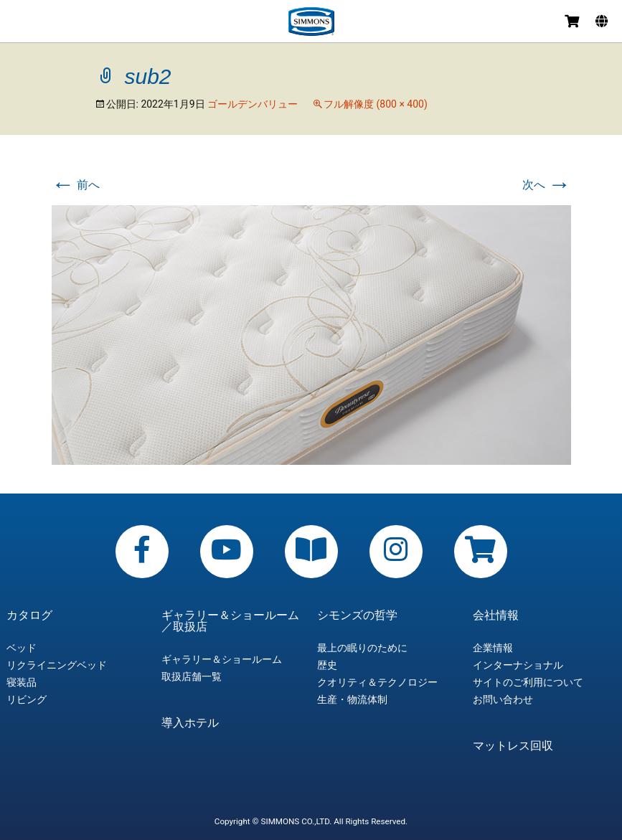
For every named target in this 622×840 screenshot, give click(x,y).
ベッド (22, 648)
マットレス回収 (513, 746)
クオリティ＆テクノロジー (377, 682)
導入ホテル (190, 723)
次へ (547, 185)
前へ (76, 185)
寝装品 (22, 682)
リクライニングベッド (57, 665)
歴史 (327, 665)
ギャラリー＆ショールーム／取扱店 (230, 621)
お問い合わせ (503, 699)
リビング (27, 699)
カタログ (29, 615)
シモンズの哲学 (357, 615)
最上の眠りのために (362, 648)
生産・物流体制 (352, 699)
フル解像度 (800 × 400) (376, 104)
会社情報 (496, 615)
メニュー (16, 23)
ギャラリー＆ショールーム (222, 659)
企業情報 (493, 648)
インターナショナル (518, 665)
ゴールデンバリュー (253, 104)
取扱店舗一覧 (192, 676)
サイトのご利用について (528, 682)
